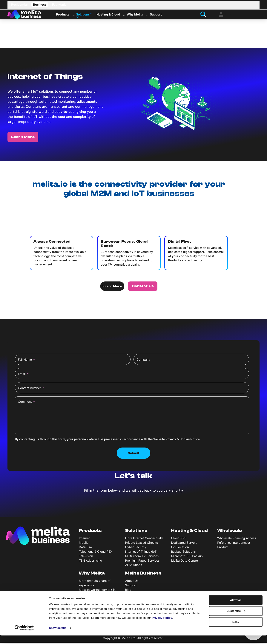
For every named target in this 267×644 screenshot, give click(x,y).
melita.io (158, 209)
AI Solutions (133, 566)
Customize (236, 620)
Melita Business (143, 575)
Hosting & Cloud (108, 15)
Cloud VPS (179, 539)
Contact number (31, 389)
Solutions (83, 15)
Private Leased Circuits (141, 544)
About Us (132, 582)
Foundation (60, 4)
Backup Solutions (183, 553)
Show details (58, 637)
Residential (19, 4)
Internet (84, 539)
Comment (26, 403)
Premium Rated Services (142, 562)
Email (23, 375)
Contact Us (143, 287)
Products (63, 15)
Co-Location (180, 548)
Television (86, 557)
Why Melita (135, 15)
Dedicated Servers (184, 544)
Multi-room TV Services (142, 557)
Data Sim (85, 548)
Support (156, 15)
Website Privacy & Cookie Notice (177, 440)
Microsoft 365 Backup (187, 557)
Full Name (26, 361)
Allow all (236, 609)
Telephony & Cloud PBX (96, 553)
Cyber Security (136, 548)
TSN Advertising (90, 562)
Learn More (23, 138)
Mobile (84, 544)
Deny (236, 630)
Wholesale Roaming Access (237, 539)
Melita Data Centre (184, 562)
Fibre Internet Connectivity (144, 539)
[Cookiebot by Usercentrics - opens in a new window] (24, 637)
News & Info (134, 595)
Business (40, 4)
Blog (128, 591)
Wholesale (230, 532)
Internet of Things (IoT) (141, 553)
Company (143, 361)
